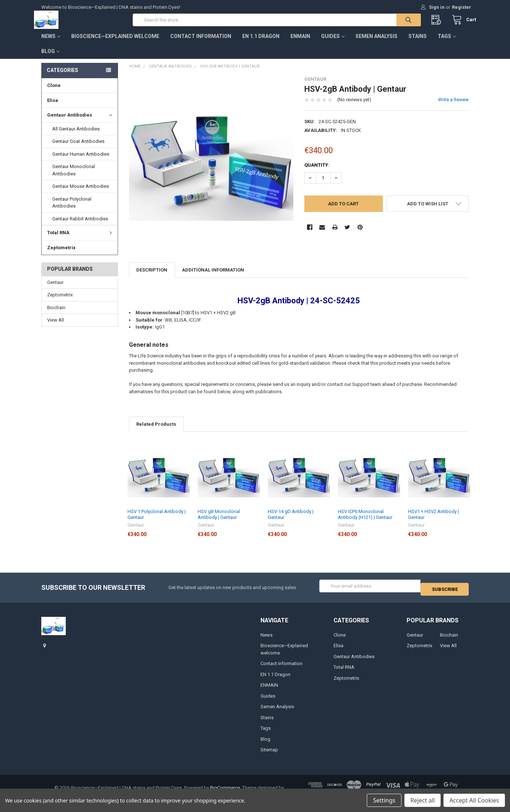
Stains (418, 43)
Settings (384, 800)
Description (152, 277)
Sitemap (269, 754)
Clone (54, 93)
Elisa (53, 108)
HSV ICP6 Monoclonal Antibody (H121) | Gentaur (365, 522)
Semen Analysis (376, 43)
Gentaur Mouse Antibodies (81, 193)
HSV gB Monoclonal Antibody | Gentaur (219, 522)
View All (56, 327)
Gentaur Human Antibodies (81, 161)
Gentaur (55, 290)
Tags (447, 43)
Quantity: (317, 172)
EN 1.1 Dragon (261, 43)
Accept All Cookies (474, 800)
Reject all (423, 800)
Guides (333, 43)
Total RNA (81, 240)
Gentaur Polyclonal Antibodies (72, 210)
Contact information (201, 43)
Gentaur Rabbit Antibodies (80, 226)
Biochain (56, 315)
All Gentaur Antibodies (76, 136)
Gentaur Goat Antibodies (78, 149)
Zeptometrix (61, 255)
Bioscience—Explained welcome (115, 43)
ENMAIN (300, 43)
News (51, 43)
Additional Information (213, 277)
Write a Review (453, 107)
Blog (50, 58)
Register (462, 7)
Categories (62, 77)
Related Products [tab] (156, 431)
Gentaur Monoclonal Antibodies (74, 177)
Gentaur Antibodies (80, 122)
